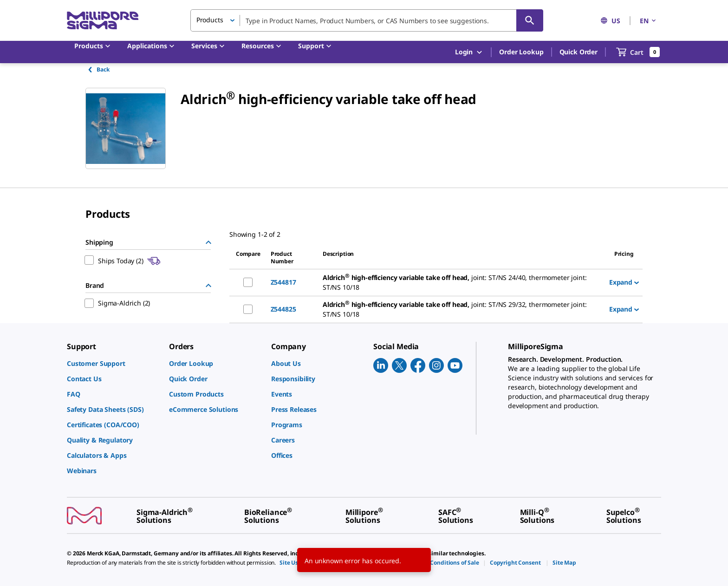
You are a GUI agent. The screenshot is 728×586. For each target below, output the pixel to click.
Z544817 (283, 282)
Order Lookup (521, 52)
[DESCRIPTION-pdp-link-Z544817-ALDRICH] (462, 283)
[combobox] (367, 20)
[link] (113, 363)
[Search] (530, 20)
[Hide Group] (208, 242)
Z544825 (283, 309)
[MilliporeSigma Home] (103, 21)
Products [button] (210, 20)
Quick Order (578, 52)
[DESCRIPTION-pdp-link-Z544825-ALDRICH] (462, 309)
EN (649, 21)
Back (98, 69)
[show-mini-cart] (638, 52)
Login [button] (469, 52)
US (610, 21)
